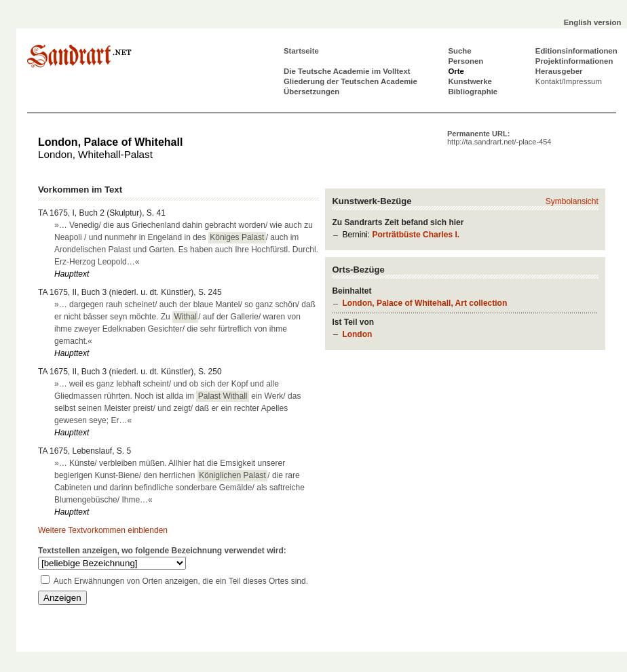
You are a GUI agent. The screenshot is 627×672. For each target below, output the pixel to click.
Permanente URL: (499, 138)
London (357, 334)
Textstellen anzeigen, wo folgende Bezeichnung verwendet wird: (162, 551)
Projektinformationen (574, 61)
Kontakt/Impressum (569, 81)
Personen (465, 61)
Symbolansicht (572, 201)
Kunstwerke (470, 81)
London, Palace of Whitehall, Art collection (424, 303)
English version (593, 22)
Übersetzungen (311, 92)
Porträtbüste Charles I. (416, 235)
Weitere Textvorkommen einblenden (103, 530)
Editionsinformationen (576, 51)
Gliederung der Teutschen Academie (350, 81)
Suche (459, 51)
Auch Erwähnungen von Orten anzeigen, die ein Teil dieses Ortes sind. (181, 581)
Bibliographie (473, 92)
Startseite (301, 51)
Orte (456, 71)
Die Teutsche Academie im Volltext (347, 71)
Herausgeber (559, 71)
